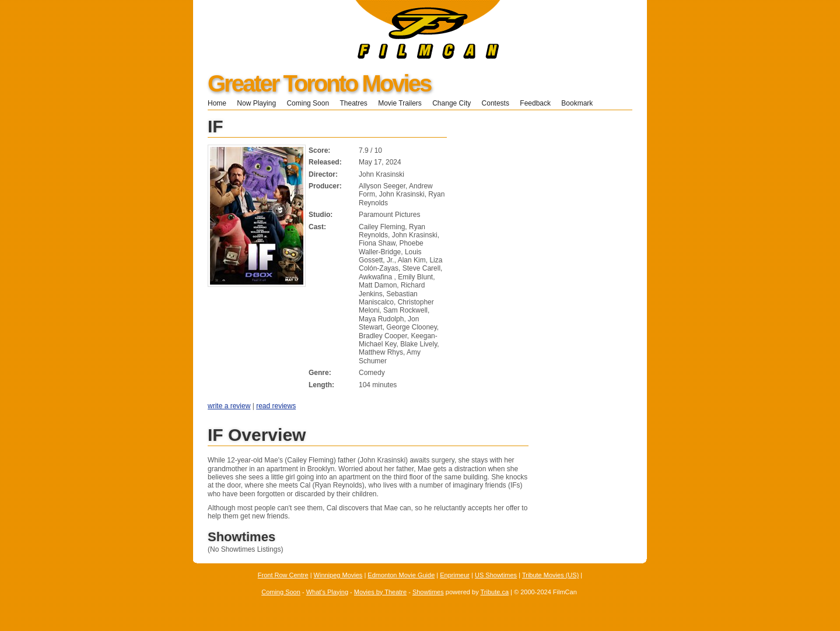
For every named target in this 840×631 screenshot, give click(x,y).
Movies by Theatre (380, 592)
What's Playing (327, 592)
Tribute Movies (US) (550, 575)
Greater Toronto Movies (319, 83)
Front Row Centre (283, 575)
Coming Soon (308, 103)
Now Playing (256, 103)
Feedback (535, 103)
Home (217, 103)
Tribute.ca (495, 592)
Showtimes (428, 592)
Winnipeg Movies (338, 575)
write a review (229, 406)
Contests (496, 103)
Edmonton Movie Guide (401, 575)
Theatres (353, 103)
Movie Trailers (400, 103)
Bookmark (581, 103)
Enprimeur (455, 575)
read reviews (276, 406)
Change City (452, 103)
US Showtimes (496, 575)
